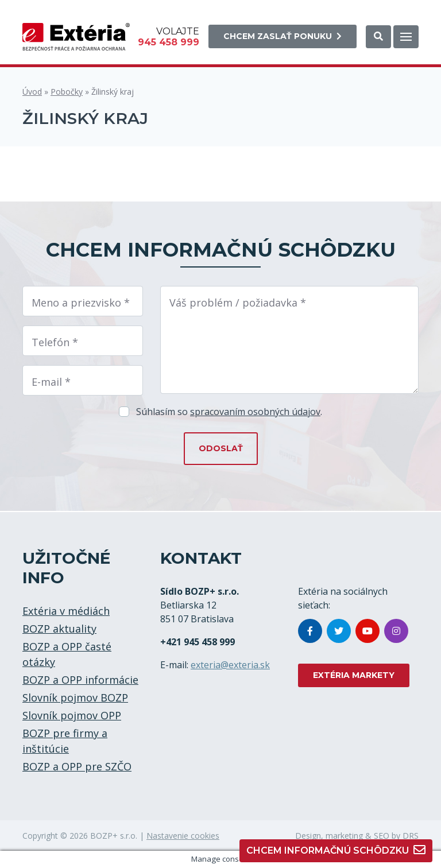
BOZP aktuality (59, 629)
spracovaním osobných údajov (255, 412)
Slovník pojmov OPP (72, 715)
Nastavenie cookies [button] (183, 836)
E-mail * (51, 382)
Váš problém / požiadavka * (238, 303)
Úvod (32, 92)
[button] (378, 37)
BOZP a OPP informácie (80, 680)
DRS (411, 836)
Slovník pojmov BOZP (75, 697)
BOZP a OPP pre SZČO (77, 766)
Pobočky (67, 92)
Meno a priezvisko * (81, 303)
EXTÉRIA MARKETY (354, 675)
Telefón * (55, 342)
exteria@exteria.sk (230, 665)
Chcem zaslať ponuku (283, 36)
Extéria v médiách (66, 611)
